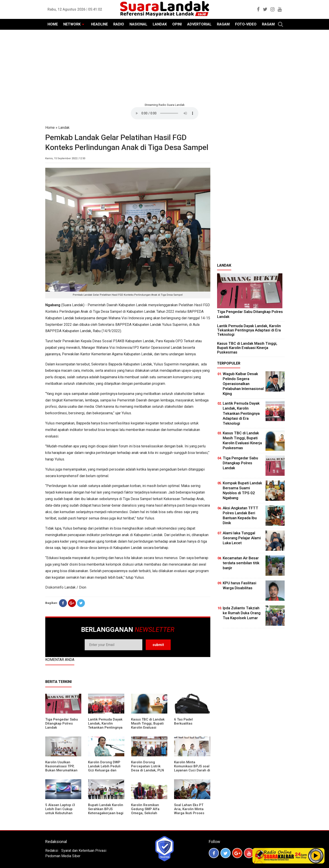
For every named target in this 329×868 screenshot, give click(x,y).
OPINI (177, 24)
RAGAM (223, 24)
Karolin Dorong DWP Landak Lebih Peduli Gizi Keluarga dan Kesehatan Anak (104, 768)
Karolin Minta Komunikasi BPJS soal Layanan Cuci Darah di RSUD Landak (192, 768)
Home (50, 128)
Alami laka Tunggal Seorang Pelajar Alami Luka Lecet (242, 538)
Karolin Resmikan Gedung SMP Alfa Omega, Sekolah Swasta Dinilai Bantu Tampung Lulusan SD (148, 813)
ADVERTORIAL (199, 24)
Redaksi (52, 851)
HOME (53, 24)
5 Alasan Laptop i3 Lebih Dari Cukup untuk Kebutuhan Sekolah (60, 811)
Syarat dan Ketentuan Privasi (84, 851)
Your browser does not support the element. (165, 113)
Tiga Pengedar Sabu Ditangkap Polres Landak (62, 723)
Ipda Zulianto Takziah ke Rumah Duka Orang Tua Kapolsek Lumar (242, 613)
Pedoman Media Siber (63, 856)
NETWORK (72, 24)
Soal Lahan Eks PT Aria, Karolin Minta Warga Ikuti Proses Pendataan (189, 811)
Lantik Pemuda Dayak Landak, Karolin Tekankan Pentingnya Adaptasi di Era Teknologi (105, 727)
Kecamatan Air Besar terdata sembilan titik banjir (241, 563)
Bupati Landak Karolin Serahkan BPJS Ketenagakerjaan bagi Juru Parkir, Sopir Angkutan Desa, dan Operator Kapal (106, 815)
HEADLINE (99, 24)
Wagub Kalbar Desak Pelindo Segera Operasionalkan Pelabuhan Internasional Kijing (243, 384)
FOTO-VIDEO (246, 24)
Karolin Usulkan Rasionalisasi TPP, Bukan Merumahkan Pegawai (61, 768)
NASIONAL (138, 24)
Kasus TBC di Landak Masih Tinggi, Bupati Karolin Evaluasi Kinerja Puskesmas (148, 725)
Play (316, 856)
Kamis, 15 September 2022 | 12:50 (65, 158)
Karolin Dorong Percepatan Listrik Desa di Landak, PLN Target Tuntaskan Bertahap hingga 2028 (149, 770)
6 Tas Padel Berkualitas (183, 721)
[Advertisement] (165, 66)
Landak (64, 128)
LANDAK (160, 24)
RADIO (119, 24)
